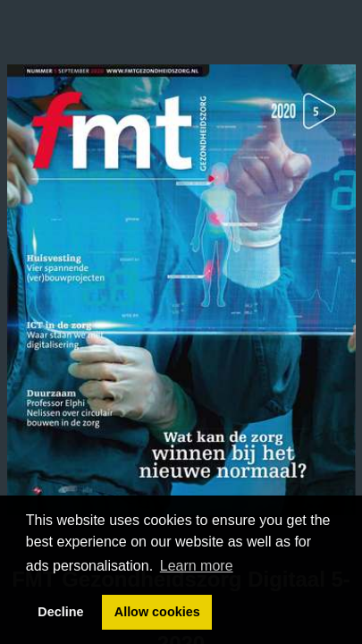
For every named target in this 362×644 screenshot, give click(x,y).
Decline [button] (60, 612)
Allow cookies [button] (157, 612)
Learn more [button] (197, 566)
